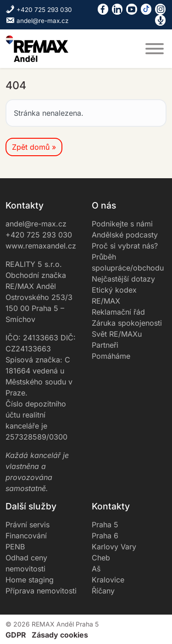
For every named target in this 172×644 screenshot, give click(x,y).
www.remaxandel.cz (41, 246)
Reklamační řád (118, 312)
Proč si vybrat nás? (125, 246)
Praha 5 (105, 525)
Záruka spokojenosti (127, 323)
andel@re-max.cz (37, 21)
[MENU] (155, 49)
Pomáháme (111, 356)
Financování (26, 536)
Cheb (101, 558)
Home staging (30, 580)
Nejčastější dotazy (123, 279)
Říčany (103, 591)
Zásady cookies (60, 635)
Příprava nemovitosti (41, 591)
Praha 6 (105, 536)
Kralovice (108, 580)
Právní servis (28, 525)
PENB (15, 547)
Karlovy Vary (114, 547)
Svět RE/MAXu (117, 334)
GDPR (16, 635)
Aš (96, 569)
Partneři (105, 345)
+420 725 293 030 (39, 10)
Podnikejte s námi (122, 224)
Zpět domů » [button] (34, 147)
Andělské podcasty (125, 235)
